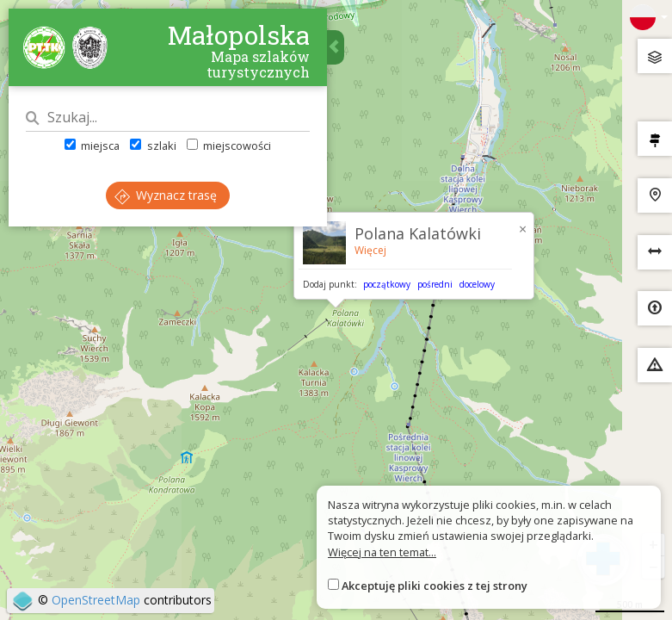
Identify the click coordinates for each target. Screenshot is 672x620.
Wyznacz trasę (166, 195)
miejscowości (229, 146)
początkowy (387, 284)
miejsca (92, 146)
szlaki (153, 146)
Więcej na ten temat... (382, 552)
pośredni (435, 284)
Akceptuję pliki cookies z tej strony (435, 586)
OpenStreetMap (96, 600)
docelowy (477, 284)
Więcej (370, 250)
